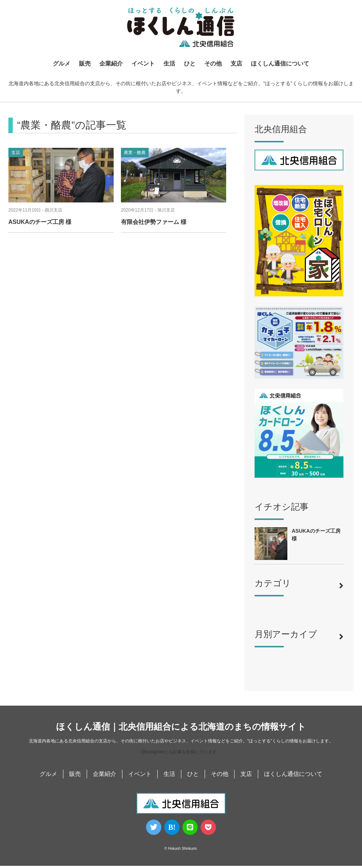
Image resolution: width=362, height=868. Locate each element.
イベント (143, 64)
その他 (213, 64)
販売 (85, 64)
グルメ (62, 64)
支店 (236, 64)
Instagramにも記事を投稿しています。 (181, 754)
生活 (169, 64)
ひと (190, 64)
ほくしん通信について (280, 64)
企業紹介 (111, 64)
